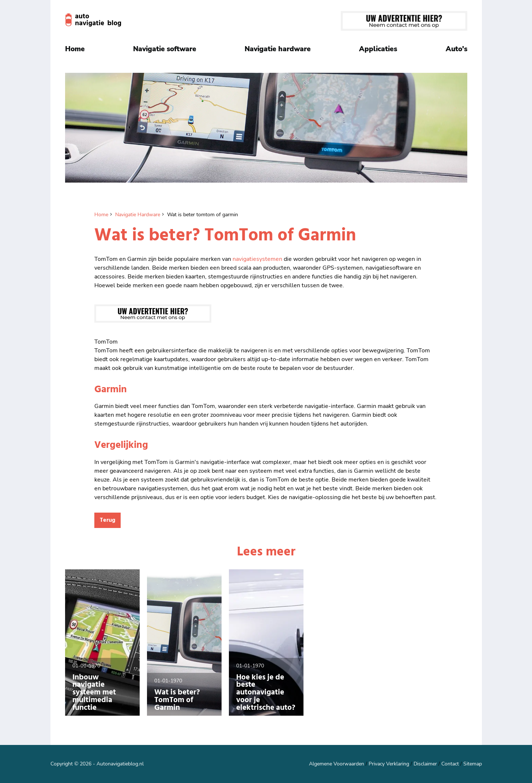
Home (75, 49)
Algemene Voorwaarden (337, 764)
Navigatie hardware (278, 49)
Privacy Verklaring (389, 764)
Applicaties (378, 49)
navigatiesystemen (257, 259)
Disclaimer (425, 764)
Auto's (456, 49)
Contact (450, 764)
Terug (107, 520)
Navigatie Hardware (138, 215)
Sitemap (473, 764)
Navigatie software (165, 49)
